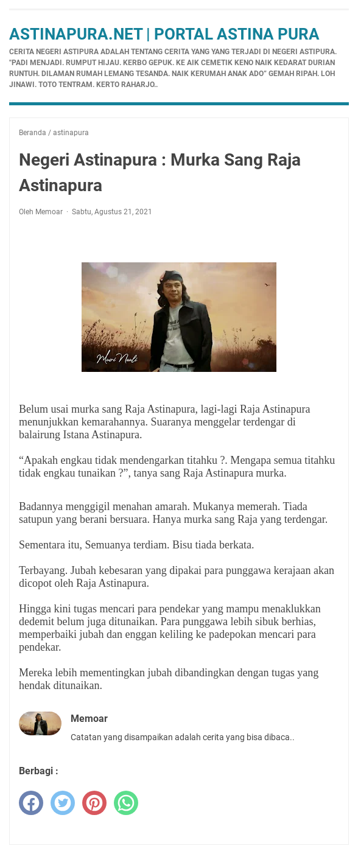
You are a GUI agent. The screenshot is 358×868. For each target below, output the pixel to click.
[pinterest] (94, 803)
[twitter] (63, 803)
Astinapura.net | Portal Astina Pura (164, 34)
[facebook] (31, 803)
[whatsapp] (126, 803)
